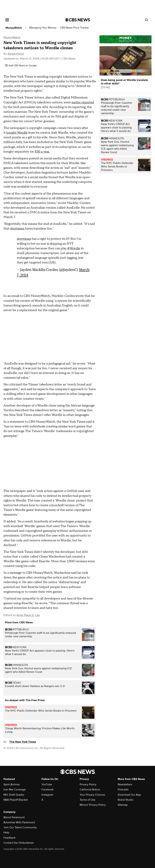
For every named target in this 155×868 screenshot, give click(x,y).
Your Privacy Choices (92, 795)
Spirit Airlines (12, 784)
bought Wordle (17, 133)
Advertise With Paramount (19, 822)
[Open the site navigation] (30, 20)
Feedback (9, 838)
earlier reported (83, 102)
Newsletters (125, 784)
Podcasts (123, 790)
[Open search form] (146, 20)
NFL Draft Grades (14, 795)
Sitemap (123, 805)
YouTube (47, 784)
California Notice (90, 790)
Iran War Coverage (15, 790)
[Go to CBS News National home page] (78, 20)
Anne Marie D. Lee (28, 615)
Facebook (47, 790)
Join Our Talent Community (20, 827)
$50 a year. (42, 152)
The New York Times (23, 742)
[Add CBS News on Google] (21, 66)
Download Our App (129, 795)
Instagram (47, 795)
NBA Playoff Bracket (16, 800)
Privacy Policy (88, 784)
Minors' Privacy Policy (93, 805)
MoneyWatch (14, 28)
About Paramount (14, 817)
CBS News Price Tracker (74, 28)
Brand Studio (125, 800)
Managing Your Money (43, 28)
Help (6, 833)
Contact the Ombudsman (19, 843)
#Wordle (74, 248)
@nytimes (17, 229)
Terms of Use (87, 800)
